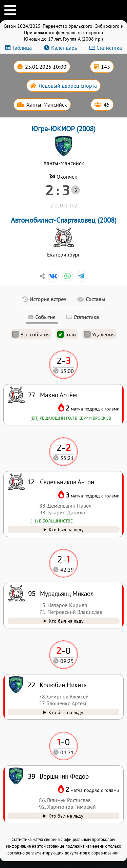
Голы (67, 334)
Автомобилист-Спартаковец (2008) (64, 220)
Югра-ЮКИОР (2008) (63, 129)
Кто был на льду (66, 816)
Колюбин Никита (63, 685)
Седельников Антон (67, 482)
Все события (31, 334)
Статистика (109, 48)
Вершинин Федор (64, 776)
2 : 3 (57, 190)
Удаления (99, 334)
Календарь (64, 48)
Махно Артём (58, 395)
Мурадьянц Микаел (67, 593)
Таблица (22, 48)
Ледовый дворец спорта (68, 86)
